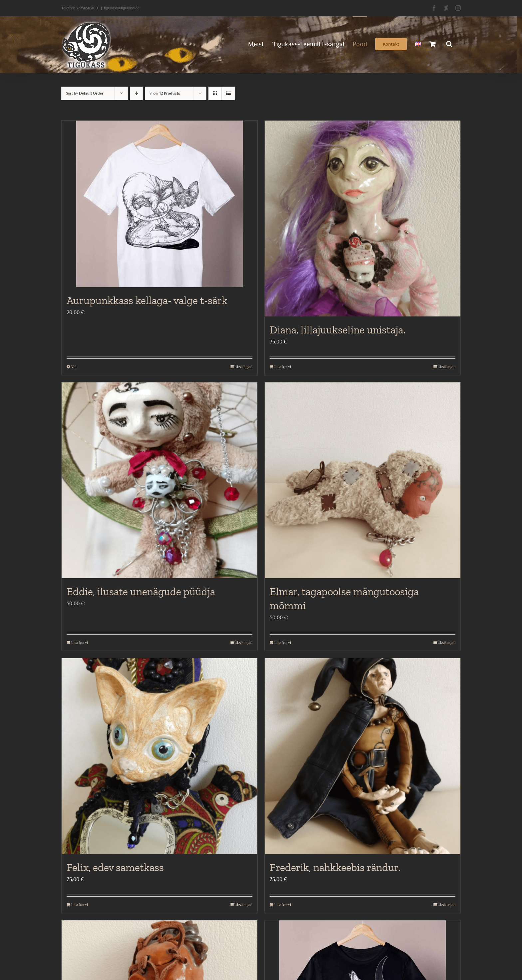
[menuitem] (418, 43)
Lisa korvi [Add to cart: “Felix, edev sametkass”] (80, 905)
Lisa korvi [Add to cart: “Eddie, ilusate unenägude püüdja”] (80, 643)
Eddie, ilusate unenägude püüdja (141, 592)
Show (165, 93)
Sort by (85, 93)
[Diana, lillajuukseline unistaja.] (363, 219)
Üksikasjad (243, 367)
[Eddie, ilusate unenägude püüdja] (159, 480)
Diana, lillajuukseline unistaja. (338, 330)
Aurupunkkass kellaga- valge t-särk (147, 300)
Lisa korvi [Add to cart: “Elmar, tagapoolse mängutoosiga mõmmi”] (283, 643)
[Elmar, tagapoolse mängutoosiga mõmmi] (363, 480)
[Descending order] (136, 93)
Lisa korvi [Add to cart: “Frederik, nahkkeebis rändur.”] (283, 905)
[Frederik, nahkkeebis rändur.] (363, 756)
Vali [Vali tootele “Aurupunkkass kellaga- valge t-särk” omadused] (74, 367)
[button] (449, 43)
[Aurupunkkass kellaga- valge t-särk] (159, 204)
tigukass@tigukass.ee (122, 8)
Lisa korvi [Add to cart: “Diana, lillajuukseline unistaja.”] (283, 367)
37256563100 (87, 8)
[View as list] (228, 93)
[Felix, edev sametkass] (159, 756)
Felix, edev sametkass (115, 867)
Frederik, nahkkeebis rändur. (335, 867)
